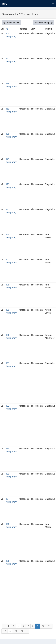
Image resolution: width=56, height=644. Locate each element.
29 (22, 631)
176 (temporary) (12, 236)
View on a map (44, 23)
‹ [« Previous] (4, 626)
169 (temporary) (12, 110)
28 (16, 631)
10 (43, 626)
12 (5, 631)
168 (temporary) (12, 85)
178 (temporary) (12, 286)
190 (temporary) (12, 525)
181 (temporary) (12, 364)
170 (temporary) (12, 135)
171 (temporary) (12, 160)
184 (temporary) (12, 500)
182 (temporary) (12, 407)
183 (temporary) (12, 450)
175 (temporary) (12, 211)
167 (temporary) (12, 60)
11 (49, 626)
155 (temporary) (12, 311)
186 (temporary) (12, 562)
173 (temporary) (12, 186)
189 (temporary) (12, 475)
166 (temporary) (12, 35)
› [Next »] (27, 631)
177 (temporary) (12, 261)
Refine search (12, 23)
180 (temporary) (12, 336)
